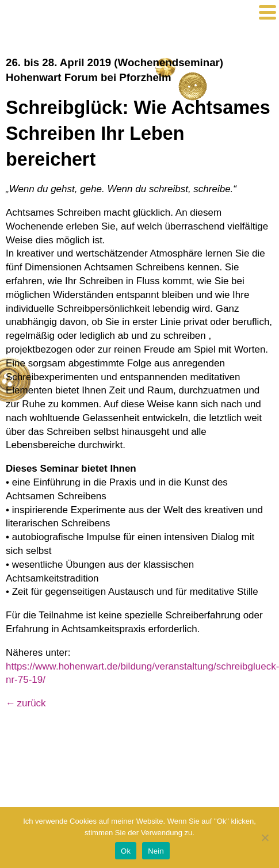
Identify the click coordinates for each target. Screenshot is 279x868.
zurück (32, 703)
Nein (156, 851)
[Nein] (265, 838)
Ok (126, 851)
